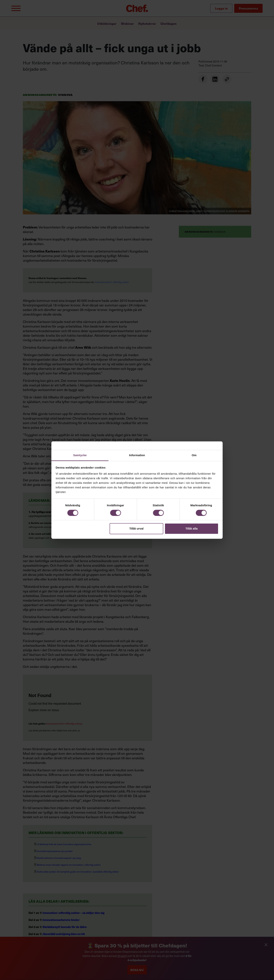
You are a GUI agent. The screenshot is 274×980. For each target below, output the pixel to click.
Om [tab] (194, 455)
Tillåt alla (191, 529)
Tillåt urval (136, 529)
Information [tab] (137, 455)
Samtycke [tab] (80, 455)
